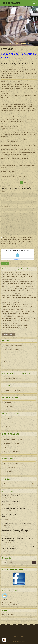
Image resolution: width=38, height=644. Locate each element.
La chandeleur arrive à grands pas (14, 508)
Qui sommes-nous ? (10, 354)
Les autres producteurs (11, 468)
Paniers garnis (8, 472)
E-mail (3, 199)
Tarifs (6, 447)
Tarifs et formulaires (10, 427)
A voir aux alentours (10, 362)
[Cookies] (4, 640)
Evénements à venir (19, 484)
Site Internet (5, 206)
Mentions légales (19, 637)
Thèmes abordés (9, 423)
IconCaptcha (17, 259)
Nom (2, 192)
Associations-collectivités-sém (14, 378)
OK (34, 563)
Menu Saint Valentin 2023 (11, 495)
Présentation (8, 419)
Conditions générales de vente (19, 639)
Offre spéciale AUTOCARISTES (13, 366)
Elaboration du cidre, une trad (13, 439)
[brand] (11, 3)
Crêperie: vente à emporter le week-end (16, 523)
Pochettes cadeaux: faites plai (13, 346)
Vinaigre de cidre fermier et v (13, 443)
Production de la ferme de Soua (13, 350)
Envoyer (5, 263)
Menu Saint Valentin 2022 (11, 502)
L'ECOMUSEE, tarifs (10, 403)
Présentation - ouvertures (12, 390)
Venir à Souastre (9, 358)
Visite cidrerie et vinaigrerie (12, 451)
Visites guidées (9, 407)
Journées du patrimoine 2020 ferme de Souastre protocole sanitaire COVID (16, 531)
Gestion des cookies (19, 642)
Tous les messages (9, 334)
